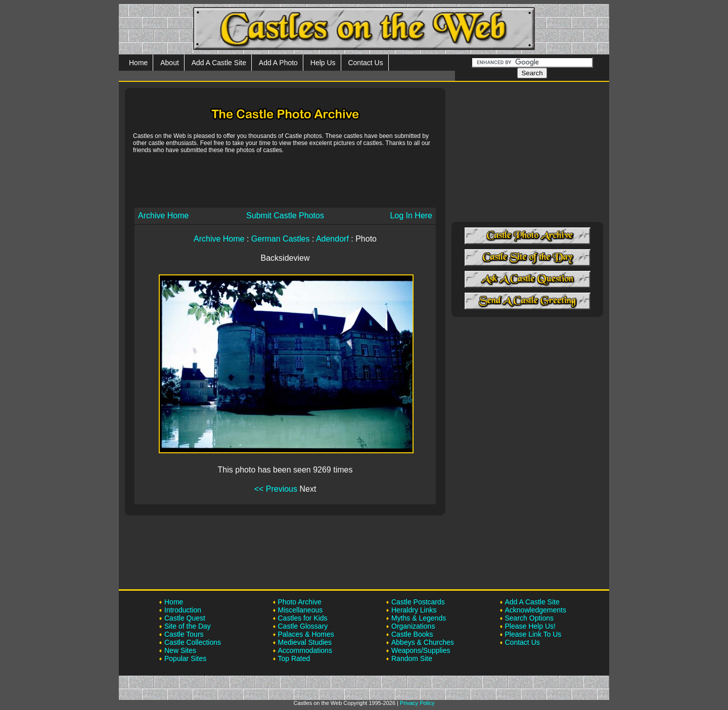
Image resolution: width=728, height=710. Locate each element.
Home (138, 63)
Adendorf (332, 239)
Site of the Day (188, 626)
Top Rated (294, 658)
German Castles (281, 239)
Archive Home (163, 216)
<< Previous (276, 489)
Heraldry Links (414, 610)
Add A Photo (278, 63)
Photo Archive (300, 602)
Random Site (412, 658)
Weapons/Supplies (421, 650)
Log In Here (411, 216)
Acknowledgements (536, 610)
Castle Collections (193, 642)
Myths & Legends (419, 618)
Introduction (183, 610)
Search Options (530, 618)
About (170, 63)
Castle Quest (185, 618)
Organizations (413, 626)
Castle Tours (184, 634)
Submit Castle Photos (285, 216)
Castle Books (412, 634)
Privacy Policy (417, 703)
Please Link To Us (533, 634)
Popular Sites (185, 658)
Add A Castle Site (219, 63)
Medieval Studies (305, 642)
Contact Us (365, 63)
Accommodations (305, 650)
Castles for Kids (303, 618)
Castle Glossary (303, 626)
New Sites (180, 650)
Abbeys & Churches (423, 642)
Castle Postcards (418, 602)
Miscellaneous (301, 610)
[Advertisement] (285, 180)
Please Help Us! (530, 626)
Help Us (323, 63)
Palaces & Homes (306, 634)
